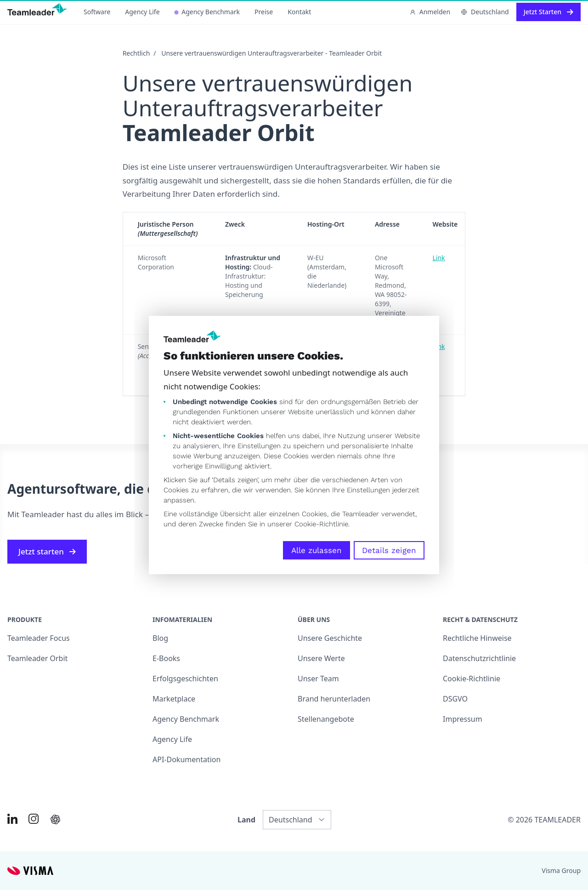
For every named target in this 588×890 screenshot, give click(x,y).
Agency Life (142, 12)
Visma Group (561, 870)
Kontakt (299, 12)
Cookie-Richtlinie (321, 524)
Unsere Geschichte (330, 638)
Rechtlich (136, 53)
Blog (160, 638)
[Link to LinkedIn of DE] (12, 819)
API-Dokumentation (187, 759)
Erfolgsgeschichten (185, 679)
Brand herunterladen (334, 699)
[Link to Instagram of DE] (34, 819)
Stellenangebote (326, 719)
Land (246, 820)
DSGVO (455, 699)
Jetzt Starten (548, 12)
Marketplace (174, 699)
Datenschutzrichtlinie (479, 658)
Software (97, 12)
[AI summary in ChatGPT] (55, 819)
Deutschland (485, 12)
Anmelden (430, 12)
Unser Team (318, 679)
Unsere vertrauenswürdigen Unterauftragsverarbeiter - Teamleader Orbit (271, 53)
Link (439, 258)
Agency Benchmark (207, 12)
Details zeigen (389, 550)
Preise (264, 12)
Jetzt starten (47, 551)
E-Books (166, 658)
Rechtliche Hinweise (477, 638)
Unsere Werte (321, 658)
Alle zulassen (317, 550)
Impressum (463, 719)
